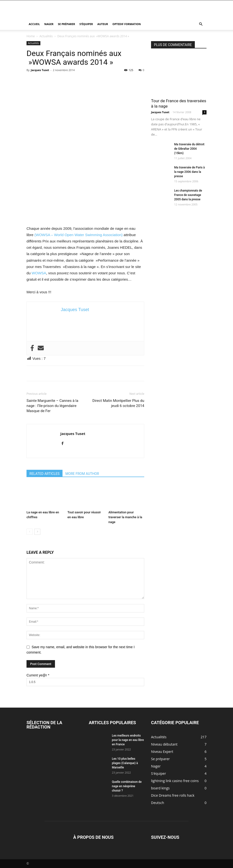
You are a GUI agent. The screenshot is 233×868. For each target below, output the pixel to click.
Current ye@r (38, 675)
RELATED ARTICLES (45, 474)
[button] (201, 24)
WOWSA (39, 273)
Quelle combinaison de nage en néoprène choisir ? (127, 786)
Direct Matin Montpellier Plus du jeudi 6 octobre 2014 (118, 403)
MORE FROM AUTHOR (82, 474)
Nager (49, 24)
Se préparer (67, 24)
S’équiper (86, 24)
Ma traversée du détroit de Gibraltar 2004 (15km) (189, 149)
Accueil (34, 24)
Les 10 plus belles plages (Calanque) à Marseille (125, 763)
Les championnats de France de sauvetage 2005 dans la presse (188, 195)
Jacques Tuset (40, 70)
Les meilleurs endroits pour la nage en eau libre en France (128, 740)
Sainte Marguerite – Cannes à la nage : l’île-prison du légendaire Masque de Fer (52, 406)
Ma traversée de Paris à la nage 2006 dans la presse (189, 172)
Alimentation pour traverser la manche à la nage (125, 517)
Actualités (46, 36)
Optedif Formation (127, 24)
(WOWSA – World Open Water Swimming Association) (79, 235)
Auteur (103, 24)
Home (31, 36)
